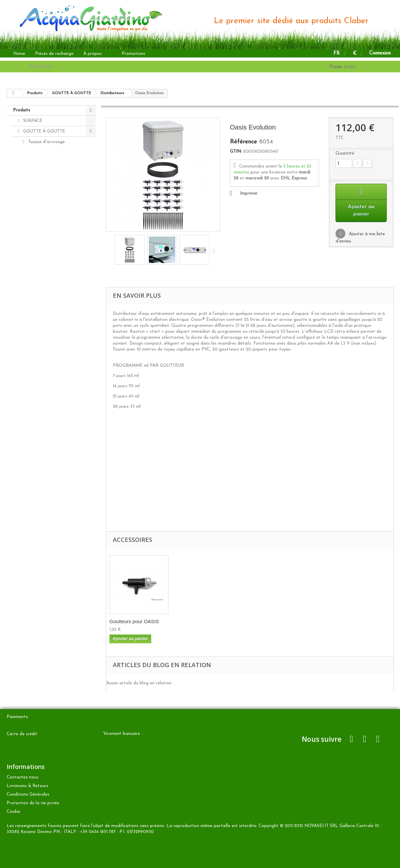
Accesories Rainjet (46, 163)
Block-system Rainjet (48, 152)
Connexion (380, 53)
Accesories (33, 290)
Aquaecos (37, 248)
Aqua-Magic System (47, 237)
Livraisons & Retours (27, 786)
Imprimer (249, 193)
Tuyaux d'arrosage (46, 142)
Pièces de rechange (54, 54)
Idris (32, 195)
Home (19, 54)
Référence (244, 142)
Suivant (215, 251)
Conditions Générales (28, 794)
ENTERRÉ (33, 258)
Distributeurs (41, 205)
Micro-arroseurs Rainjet (51, 184)
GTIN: (236, 151)
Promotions (133, 54)
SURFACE (32, 121)
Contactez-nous (22, 777)
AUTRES (31, 269)
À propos (93, 54)
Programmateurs (45, 226)
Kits (31, 216)
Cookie (13, 812)
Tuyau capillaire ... (130, 621)
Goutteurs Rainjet (45, 174)
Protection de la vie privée (33, 803)
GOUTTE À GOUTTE (44, 131)
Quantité (345, 153)
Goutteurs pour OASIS (200, 621)
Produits (22, 110)
